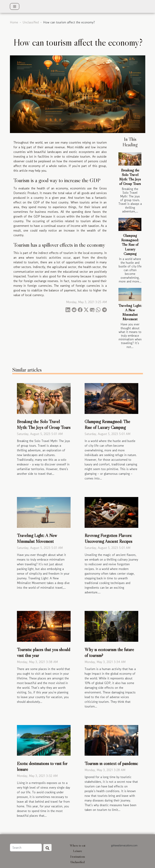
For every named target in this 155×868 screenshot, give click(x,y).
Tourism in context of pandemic (111, 763)
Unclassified (31, 22)
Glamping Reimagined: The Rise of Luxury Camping (130, 244)
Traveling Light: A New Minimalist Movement (130, 312)
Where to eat (78, 845)
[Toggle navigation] (15, 6)
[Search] (26, 848)
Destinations (78, 856)
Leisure (78, 851)
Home (14, 22)
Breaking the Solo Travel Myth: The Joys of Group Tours (130, 177)
